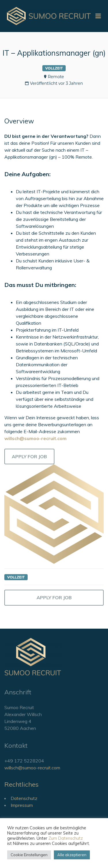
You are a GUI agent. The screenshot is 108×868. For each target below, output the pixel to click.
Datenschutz (24, 798)
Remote (56, 77)
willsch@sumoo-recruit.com (32, 768)
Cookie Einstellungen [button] (29, 855)
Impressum (22, 805)
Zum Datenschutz (66, 838)
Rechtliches (21, 784)
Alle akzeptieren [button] (72, 855)
